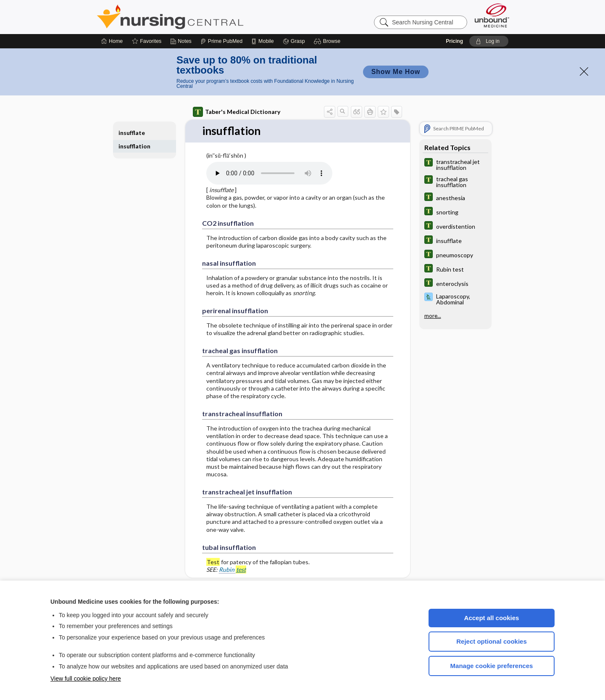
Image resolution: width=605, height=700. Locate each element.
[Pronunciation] (269, 169)
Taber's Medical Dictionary (237, 108)
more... (433, 312)
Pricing (454, 37)
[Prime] (221, 37)
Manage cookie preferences (492, 662)
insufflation (134, 142)
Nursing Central (202, 13)
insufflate (132, 128)
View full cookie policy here (86, 674)
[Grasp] (294, 37)
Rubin (233, 565)
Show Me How (396, 67)
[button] (328, 37)
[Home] (112, 37)
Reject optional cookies (492, 637)
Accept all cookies (492, 614)
